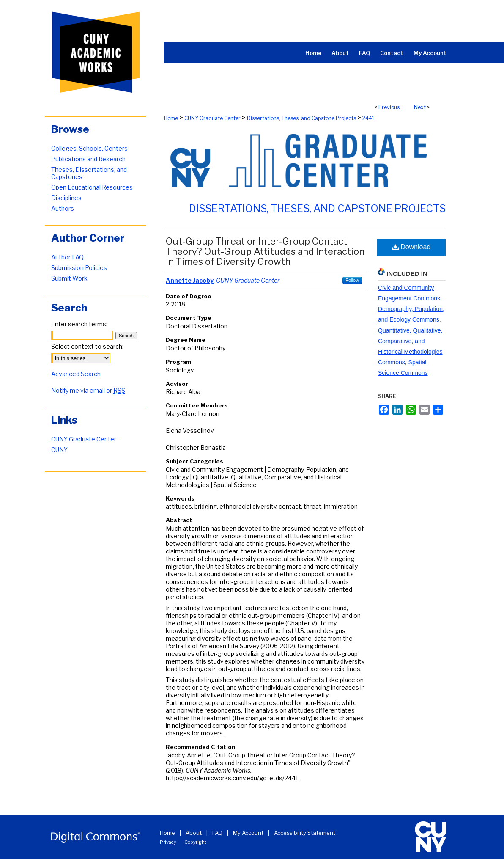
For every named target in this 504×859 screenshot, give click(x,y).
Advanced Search (76, 374)
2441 (368, 118)
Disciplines (66, 198)
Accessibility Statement (305, 833)
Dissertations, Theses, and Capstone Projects (301, 118)
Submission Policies (79, 268)
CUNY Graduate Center (212, 118)
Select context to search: (87, 346)
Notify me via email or (88, 390)
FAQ (217, 833)
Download (412, 247)
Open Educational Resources (92, 187)
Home (171, 118)
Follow (352, 280)
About (194, 833)
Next (420, 107)
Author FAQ (67, 257)
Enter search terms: (79, 324)
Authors (63, 208)
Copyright (195, 842)
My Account (248, 833)
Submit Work (69, 278)
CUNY (59, 450)
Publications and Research (88, 159)
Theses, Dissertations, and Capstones (89, 173)
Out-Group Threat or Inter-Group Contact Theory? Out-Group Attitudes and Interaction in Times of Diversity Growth (265, 251)
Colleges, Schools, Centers (89, 148)
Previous (389, 107)
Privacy (168, 842)
